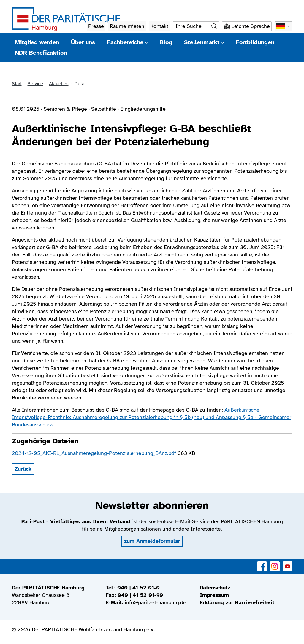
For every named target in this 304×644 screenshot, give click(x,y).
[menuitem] (246, 588)
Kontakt (159, 26)
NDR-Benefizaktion (41, 53)
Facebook (262, 563)
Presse (96, 26)
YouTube (288, 563)
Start (17, 84)
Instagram (275, 563)
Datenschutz (215, 588)
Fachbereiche (128, 42)
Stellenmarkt (204, 42)
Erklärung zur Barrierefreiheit (237, 602)
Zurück (23, 469)
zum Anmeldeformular (152, 541)
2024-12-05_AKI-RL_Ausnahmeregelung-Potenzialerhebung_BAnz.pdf (95, 453)
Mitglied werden (37, 42)
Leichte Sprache (251, 26)
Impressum (214, 595)
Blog (166, 42)
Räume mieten (127, 26)
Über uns (83, 42)
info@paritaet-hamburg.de (155, 602)
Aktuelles (59, 84)
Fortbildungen (255, 42)
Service (35, 84)
